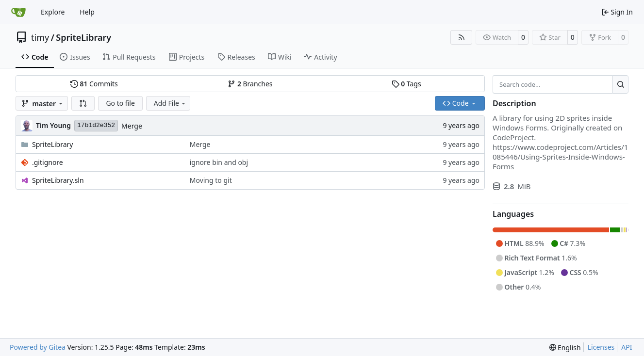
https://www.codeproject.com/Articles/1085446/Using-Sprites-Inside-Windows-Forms (560, 157)
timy (40, 37)
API (627, 347)
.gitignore (48, 162)
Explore (53, 12)
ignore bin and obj (219, 162)
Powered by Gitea (38, 347)
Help (87, 12)
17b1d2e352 (96, 125)
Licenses (601, 347)
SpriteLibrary (83, 37)
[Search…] (620, 84)
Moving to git (211, 180)
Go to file (120, 103)
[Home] (18, 12)
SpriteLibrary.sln (58, 180)
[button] (83, 103)
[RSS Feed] (462, 37)
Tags (406, 84)
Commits (94, 84)
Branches (250, 84)
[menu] (565, 348)
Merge (132, 126)
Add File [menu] (170, 103)
